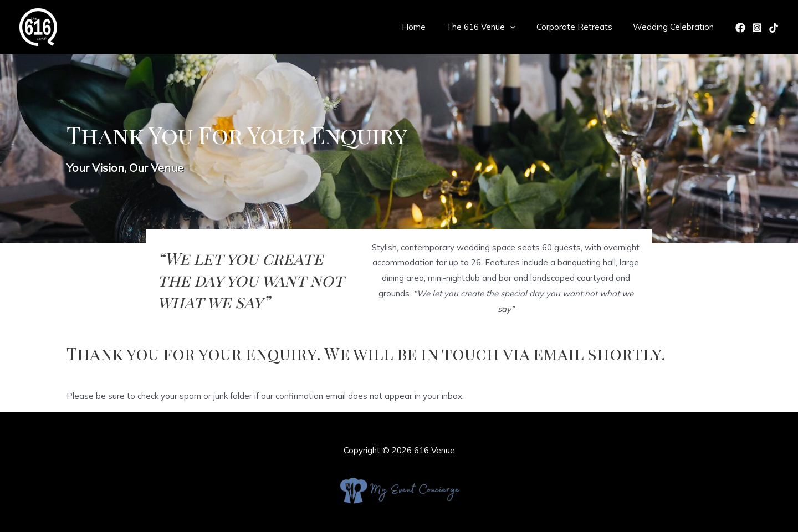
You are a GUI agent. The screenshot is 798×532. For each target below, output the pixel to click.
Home (428, 27)
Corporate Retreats (580, 27)
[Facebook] (740, 28)
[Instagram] (757, 28)
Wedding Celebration (676, 27)
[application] (521, 27)
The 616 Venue (491, 27)
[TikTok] (774, 28)
